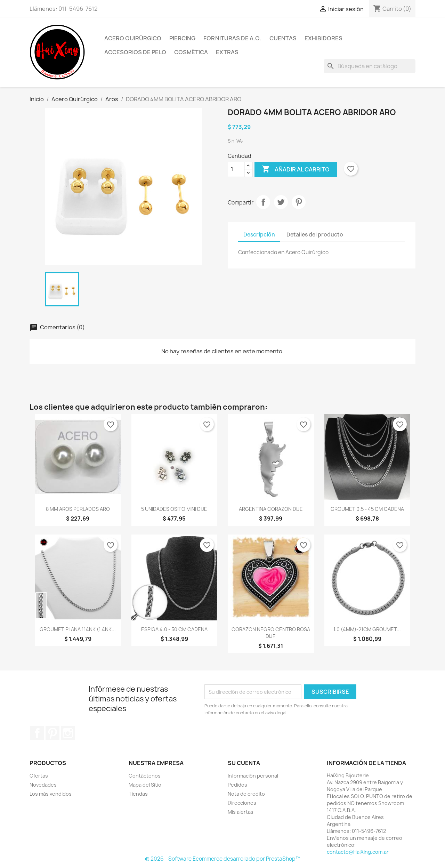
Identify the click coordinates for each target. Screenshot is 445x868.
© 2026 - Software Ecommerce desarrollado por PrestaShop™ (223, 859)
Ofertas (39, 776)
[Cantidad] (236, 169)
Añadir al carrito (296, 169)
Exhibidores (323, 38)
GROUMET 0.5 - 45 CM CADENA (367, 509)
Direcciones (242, 803)
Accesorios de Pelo (135, 52)
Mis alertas (241, 812)
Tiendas (138, 794)
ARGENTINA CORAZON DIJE (271, 509)
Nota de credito (246, 794)
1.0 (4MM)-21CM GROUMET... (367, 629)
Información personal (253, 776)
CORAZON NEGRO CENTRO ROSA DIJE (271, 633)
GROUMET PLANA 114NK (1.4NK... (78, 629)
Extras (227, 52)
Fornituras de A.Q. (232, 38)
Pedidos (237, 785)
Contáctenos (145, 776)
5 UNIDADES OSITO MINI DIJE (174, 509)
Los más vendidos (51, 794)
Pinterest (299, 202)
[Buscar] (370, 66)
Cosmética (191, 52)
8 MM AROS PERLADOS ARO (78, 509)
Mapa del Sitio (145, 785)
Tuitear (281, 202)
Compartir (263, 202)
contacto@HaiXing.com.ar (358, 852)
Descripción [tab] (259, 235)
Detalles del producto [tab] (315, 235)
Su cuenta (244, 763)
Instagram (68, 733)
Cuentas (283, 38)
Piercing (182, 38)
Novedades (43, 785)
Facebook (37, 733)
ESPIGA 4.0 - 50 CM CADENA (174, 629)
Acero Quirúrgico (133, 38)
